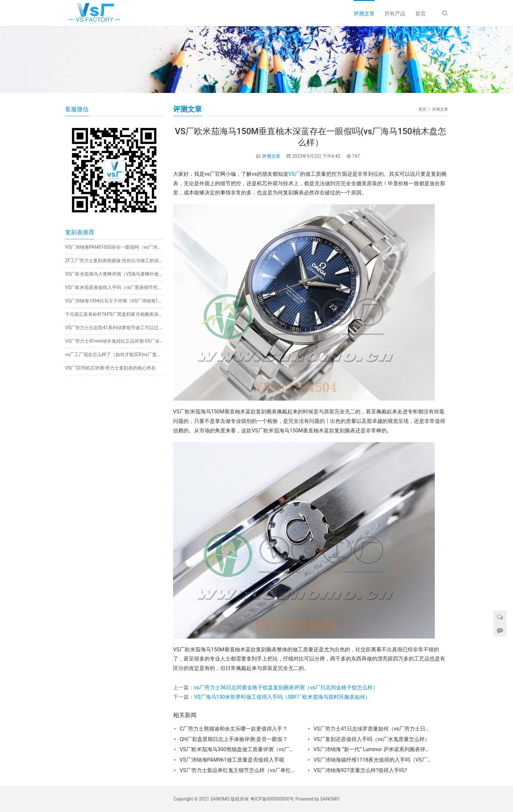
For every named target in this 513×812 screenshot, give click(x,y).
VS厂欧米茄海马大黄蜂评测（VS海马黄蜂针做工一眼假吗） (114, 274)
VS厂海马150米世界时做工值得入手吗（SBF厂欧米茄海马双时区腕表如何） (282, 697)
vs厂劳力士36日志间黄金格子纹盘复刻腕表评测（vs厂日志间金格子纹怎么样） (286, 687)
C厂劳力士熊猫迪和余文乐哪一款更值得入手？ (234, 729)
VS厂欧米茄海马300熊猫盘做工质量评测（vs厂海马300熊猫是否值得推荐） (239, 749)
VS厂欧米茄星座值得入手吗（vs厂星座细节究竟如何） (114, 287)
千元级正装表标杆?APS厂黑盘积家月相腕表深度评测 (114, 314)
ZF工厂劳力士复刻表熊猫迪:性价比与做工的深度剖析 (114, 261)
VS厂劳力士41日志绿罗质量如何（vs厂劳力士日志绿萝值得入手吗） (372, 729)
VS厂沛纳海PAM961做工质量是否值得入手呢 (232, 760)
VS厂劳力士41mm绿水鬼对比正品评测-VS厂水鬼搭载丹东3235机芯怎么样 (114, 341)
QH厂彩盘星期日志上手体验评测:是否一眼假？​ (234, 739)
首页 (420, 14)
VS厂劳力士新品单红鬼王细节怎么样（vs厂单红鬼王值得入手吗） (239, 770)
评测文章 (364, 14)
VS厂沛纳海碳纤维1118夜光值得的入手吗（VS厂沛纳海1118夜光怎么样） (372, 760)
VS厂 (294, 174)
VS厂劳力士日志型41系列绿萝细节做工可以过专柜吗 (114, 328)
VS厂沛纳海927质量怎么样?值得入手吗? (360, 770)
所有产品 (395, 14)
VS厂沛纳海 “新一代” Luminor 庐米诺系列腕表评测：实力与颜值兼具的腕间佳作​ (372, 749)
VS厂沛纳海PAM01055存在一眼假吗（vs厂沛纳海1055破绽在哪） (114, 247)
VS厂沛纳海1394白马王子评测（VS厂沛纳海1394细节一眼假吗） (114, 301)
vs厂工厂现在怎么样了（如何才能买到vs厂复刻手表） (114, 354)
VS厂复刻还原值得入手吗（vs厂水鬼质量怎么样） (372, 739)
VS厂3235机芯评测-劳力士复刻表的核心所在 (110, 368)
